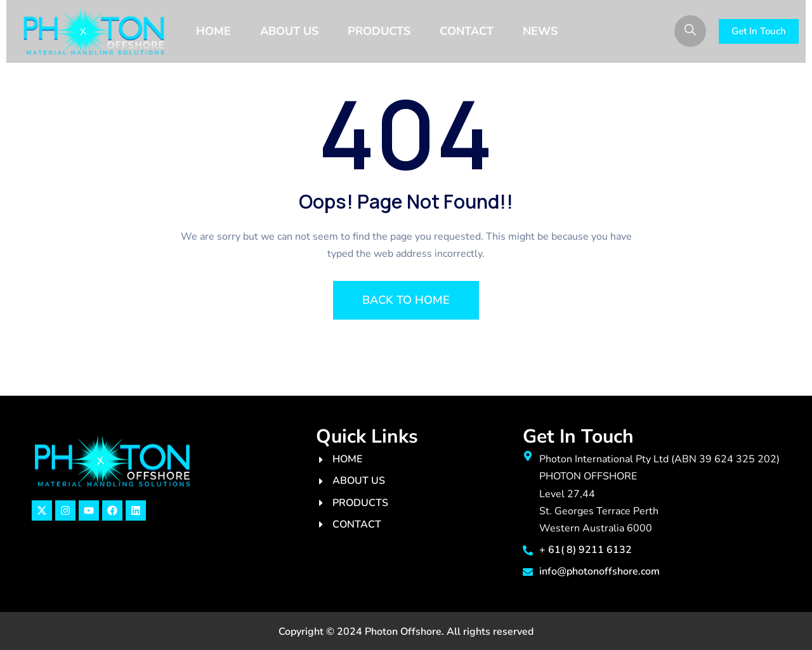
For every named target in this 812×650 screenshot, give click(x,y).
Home (213, 31)
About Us (289, 31)
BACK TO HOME (406, 300)
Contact (467, 31)
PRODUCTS (379, 31)
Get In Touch (759, 31)
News (540, 31)
